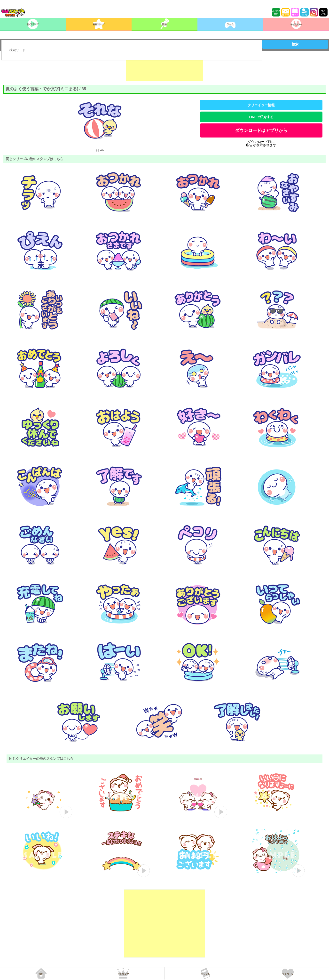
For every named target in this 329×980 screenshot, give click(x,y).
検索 (295, 44)
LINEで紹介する (261, 117)
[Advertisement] (164, 69)
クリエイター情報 (261, 105)
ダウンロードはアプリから (261, 130)
